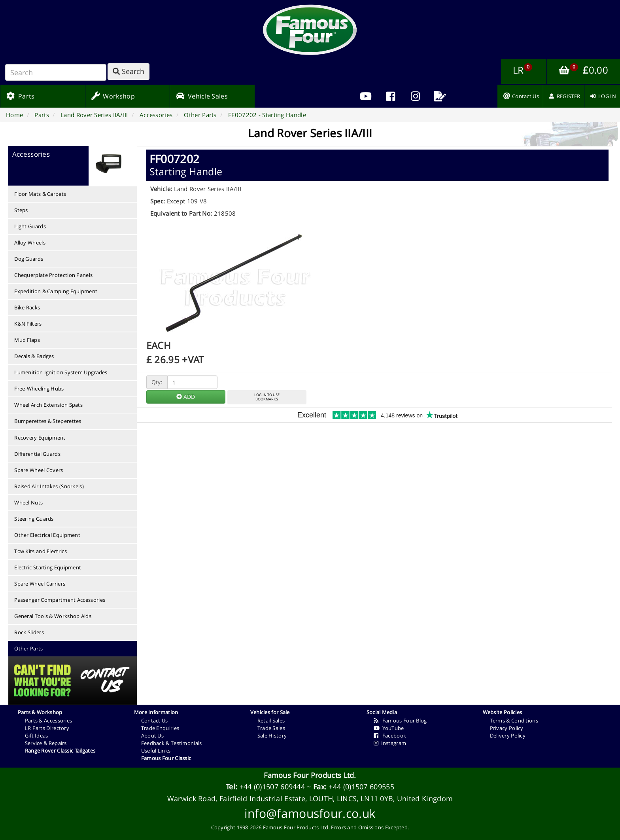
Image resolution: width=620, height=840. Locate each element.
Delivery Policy (508, 736)
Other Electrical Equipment (47, 535)
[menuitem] (390, 96)
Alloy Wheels (30, 243)
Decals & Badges (34, 356)
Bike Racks (27, 307)
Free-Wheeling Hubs (39, 389)
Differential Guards (37, 454)
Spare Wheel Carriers (40, 584)
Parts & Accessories (49, 721)
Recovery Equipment (40, 438)
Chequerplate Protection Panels (53, 275)
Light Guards (30, 226)
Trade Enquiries (160, 728)
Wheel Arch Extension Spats (48, 405)
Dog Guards (29, 259)
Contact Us (155, 721)
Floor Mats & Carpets (40, 194)
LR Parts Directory (47, 728)
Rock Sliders (29, 632)
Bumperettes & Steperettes (48, 421)
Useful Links (156, 751)
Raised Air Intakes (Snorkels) (49, 486)
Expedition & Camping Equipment (56, 291)
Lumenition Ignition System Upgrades (61, 372)
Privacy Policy (507, 728)
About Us (152, 736)
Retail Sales (271, 721)
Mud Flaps (27, 340)
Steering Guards (34, 519)
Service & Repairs (46, 743)
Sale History (272, 736)
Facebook (390, 736)
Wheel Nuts (28, 502)
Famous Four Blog (400, 721)
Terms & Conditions (514, 721)
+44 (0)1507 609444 (272, 787)
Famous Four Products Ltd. (310, 775)
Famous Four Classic (166, 758)
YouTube (389, 728)
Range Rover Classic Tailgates (60, 751)
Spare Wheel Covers (39, 470)
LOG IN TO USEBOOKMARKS (267, 397)
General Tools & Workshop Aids (53, 616)
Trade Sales (271, 728)
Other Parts (28, 648)
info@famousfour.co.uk (310, 813)
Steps (21, 210)
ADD (186, 397)
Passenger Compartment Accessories (60, 600)
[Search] (56, 72)
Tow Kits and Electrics (41, 551)
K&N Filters (28, 324)
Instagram (390, 743)
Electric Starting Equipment (48, 567)
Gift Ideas (37, 736)
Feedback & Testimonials (172, 743)
